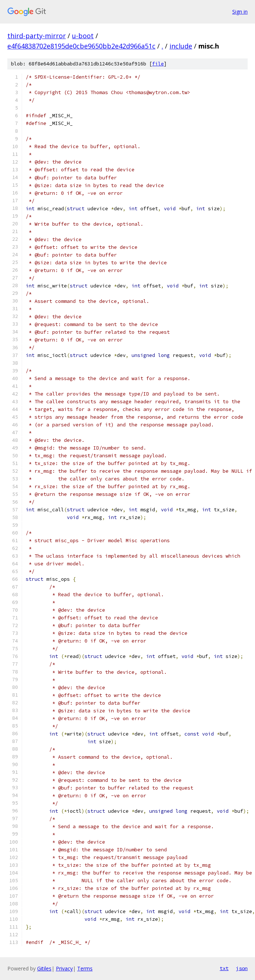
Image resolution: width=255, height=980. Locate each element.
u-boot (83, 36)
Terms (85, 968)
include (181, 46)
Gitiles (44, 968)
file (158, 64)
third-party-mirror (37, 36)
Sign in (240, 12)
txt (224, 968)
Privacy (64, 968)
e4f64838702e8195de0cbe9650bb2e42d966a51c (81, 46)
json (242, 968)
